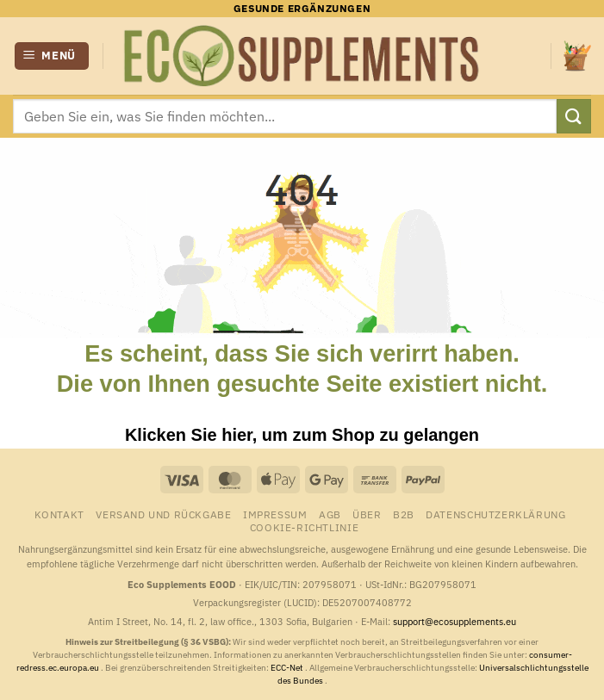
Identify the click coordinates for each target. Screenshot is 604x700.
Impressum (275, 514)
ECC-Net (288, 668)
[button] (52, 56)
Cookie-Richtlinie (304, 527)
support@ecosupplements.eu (455, 622)
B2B (404, 514)
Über (367, 514)
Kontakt (59, 514)
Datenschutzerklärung (495, 514)
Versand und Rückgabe (163, 514)
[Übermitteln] (574, 116)
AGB (330, 514)
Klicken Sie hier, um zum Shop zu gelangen (302, 435)
